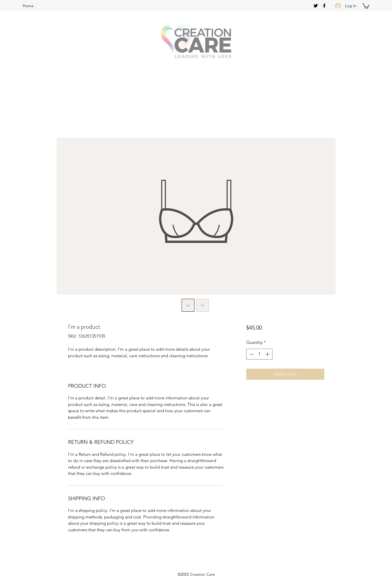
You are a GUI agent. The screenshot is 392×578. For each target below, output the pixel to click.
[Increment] (268, 354)
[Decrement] (251, 354)
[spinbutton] (259, 354)
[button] (366, 6)
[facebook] (324, 6)
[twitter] (316, 6)
